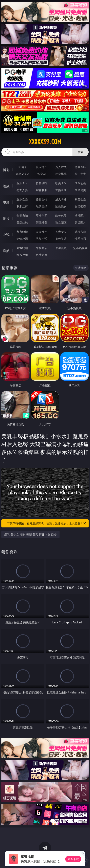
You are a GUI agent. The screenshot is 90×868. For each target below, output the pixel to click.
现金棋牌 (61, 174)
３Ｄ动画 (80, 183)
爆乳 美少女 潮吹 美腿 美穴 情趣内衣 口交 (30, 534)
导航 (6, 251)
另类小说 (42, 239)
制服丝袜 (22, 206)
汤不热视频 (80, 248)
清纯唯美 (42, 222)
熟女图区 (61, 222)
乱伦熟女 (61, 206)
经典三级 (42, 206)
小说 (6, 235)
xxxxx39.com (45, 142)
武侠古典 (80, 232)
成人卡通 (61, 199)
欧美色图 (61, 216)
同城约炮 (22, 248)
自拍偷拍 (42, 183)
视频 (6, 186)
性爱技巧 (80, 239)
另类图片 (80, 222)
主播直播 (61, 190)
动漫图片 (80, 216)
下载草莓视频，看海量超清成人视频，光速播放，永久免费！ (47, 523)
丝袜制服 (42, 190)
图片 (6, 218)
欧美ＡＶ (61, 183)
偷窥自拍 (22, 216)
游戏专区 (80, 167)
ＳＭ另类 (80, 190)
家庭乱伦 (42, 232)
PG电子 (22, 167)
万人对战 (61, 167)
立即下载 (73, 859)
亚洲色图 (42, 216)
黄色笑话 (61, 239)
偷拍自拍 (42, 199)
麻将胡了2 (22, 174)
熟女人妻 (22, 190)
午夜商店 (42, 248)
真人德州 (42, 167)
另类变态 (80, 206)
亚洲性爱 (22, 199)
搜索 (81, 152)
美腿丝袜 (22, 222)
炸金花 (42, 174)
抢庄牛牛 (80, 174)
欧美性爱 (80, 199)
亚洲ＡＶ (22, 183)
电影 (6, 202)
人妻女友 (61, 232)
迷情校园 (22, 239)
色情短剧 (42, 255)
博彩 (6, 170)
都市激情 (22, 232)
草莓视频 (61, 248)
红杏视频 (22, 255)
